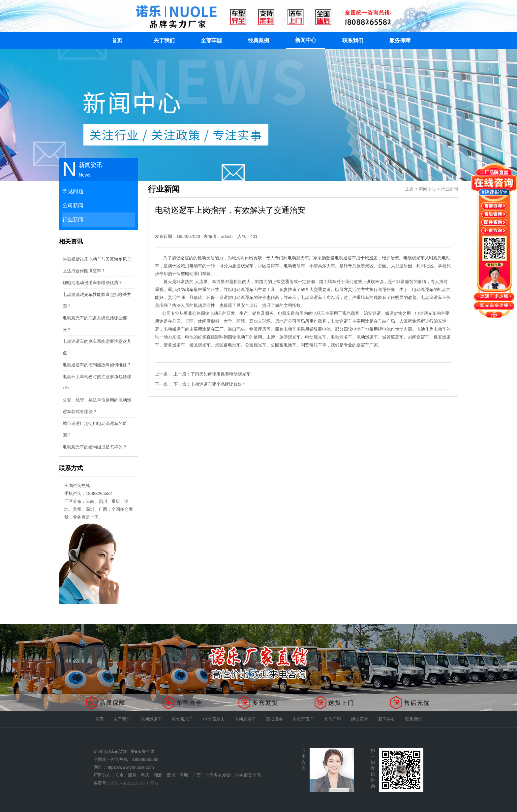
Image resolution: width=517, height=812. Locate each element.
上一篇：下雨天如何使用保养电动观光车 (212, 374)
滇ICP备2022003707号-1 (135, 783)
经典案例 (258, 40)
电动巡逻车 (151, 719)
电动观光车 (182, 719)
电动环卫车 (304, 719)
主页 (410, 189)
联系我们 (353, 40)
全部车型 (211, 40)
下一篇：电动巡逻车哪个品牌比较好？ (210, 384)
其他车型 (333, 719)
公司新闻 (73, 205)
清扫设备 (274, 719)
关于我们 (164, 40)
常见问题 (73, 191)
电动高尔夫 (214, 719)
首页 (117, 40)
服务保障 (400, 40)
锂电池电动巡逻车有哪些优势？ (93, 283)
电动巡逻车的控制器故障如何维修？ (97, 365)
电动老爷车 (245, 719)
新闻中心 (306, 40)
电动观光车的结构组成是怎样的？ (95, 447)
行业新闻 (73, 220)
